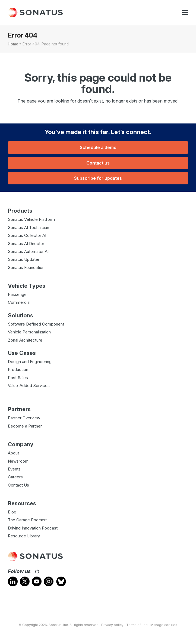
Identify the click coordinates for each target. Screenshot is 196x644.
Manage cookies (164, 625)
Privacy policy (112, 625)
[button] (185, 13)
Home (13, 44)
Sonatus (55, 625)
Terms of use (137, 625)
